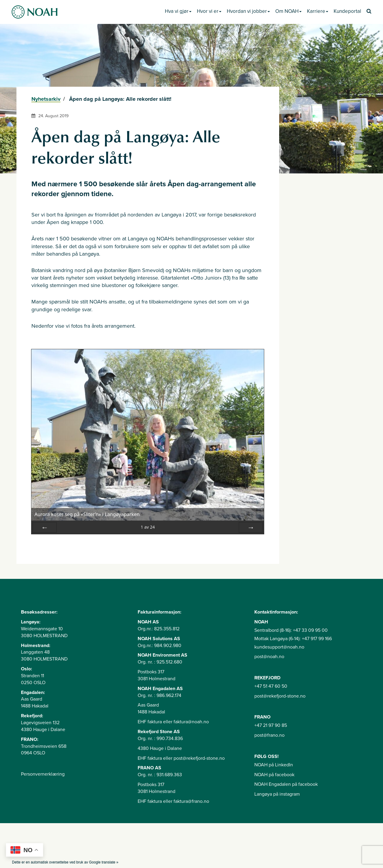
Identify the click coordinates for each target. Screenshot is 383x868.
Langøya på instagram (277, 794)
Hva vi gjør (178, 11)
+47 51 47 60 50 (271, 686)
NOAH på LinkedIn (274, 765)
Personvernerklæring (43, 774)
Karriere (318, 11)
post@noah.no (269, 657)
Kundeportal (347, 11)
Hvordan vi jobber (248, 11)
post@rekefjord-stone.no (280, 696)
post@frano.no (269, 735)
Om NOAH (288, 11)
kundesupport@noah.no (279, 647)
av (148, 527)
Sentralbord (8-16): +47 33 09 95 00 (291, 630)
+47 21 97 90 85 (271, 725)
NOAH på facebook (274, 775)
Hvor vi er (209, 11)
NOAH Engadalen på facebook (286, 784)
